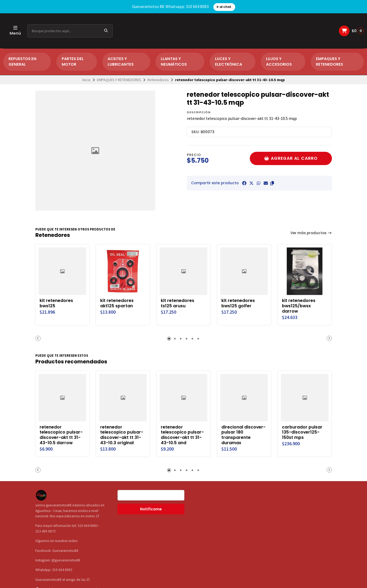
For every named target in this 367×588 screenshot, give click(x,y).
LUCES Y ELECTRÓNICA (229, 62)
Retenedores (158, 80)
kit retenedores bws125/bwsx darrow (299, 306)
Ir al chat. (224, 7)
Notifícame (151, 509)
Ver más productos (311, 233)
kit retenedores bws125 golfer (238, 303)
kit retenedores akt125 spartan (117, 303)
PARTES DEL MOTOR (73, 62)
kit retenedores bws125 (57, 303)
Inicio (87, 80)
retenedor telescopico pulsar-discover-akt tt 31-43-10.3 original (122, 435)
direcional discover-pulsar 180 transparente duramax (244, 435)
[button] (272, 183)
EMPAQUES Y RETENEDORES (330, 62)
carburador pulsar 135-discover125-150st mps (302, 432)
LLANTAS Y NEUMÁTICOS (174, 62)
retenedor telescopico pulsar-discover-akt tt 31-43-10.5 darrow (61, 435)
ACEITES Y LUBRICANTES (121, 62)
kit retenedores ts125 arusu (178, 303)
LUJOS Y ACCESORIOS (279, 62)
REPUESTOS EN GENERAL (22, 62)
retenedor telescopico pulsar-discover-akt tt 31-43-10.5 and (183, 435)
